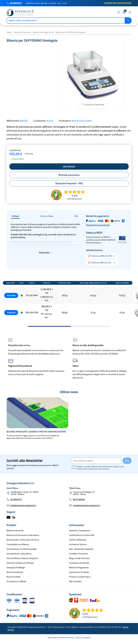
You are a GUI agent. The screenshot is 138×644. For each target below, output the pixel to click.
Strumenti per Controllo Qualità (21, 555)
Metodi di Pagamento (79, 573)
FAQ (76, 216)
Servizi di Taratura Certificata (20, 568)
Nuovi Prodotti (13, 582)
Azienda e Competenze (80, 536)
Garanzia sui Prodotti (79, 578)
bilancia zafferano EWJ (100, 256)
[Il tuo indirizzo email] (96, 466)
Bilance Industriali (15, 536)
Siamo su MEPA (94, 233)
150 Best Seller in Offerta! (118, 3)
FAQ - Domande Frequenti (81, 555)
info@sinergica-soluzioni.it (23, 511)
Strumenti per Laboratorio (19, 559)
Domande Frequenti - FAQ (69, 183)
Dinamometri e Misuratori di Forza (23, 545)
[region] (69, 308)
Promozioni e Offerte (16, 587)
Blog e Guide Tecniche (79, 564)
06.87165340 (79, 505)
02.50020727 (16, 3)
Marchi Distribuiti (15, 578)
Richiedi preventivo (69, 175)
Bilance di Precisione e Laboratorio (23, 541)
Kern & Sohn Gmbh (82, 121)
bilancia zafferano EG (100, 263)
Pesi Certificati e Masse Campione (22, 564)
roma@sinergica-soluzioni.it (86, 511)
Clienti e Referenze (78, 545)
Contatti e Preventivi (78, 559)
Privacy (109, 472)
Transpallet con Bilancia (18, 550)
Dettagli (15, 216)
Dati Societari (75, 587)
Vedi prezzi (69, 167)
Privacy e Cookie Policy (80, 582)
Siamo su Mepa (47, 216)
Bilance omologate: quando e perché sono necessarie (36, 437)
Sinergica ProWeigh (16, 573)
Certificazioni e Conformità (82, 541)
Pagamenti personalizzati (98, 225)
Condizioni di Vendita (79, 568)
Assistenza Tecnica (78, 550)
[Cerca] (69, 21)
